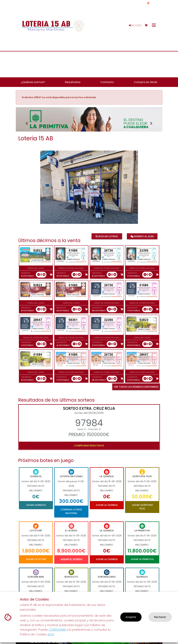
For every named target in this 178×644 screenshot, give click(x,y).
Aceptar (131, 617)
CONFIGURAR (57, 630)
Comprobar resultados (89, 446)
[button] (27, 123)
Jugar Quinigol (36, 505)
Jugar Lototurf (36, 559)
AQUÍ (51, 634)
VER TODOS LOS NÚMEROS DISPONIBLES (136, 387)
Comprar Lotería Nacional (71, 511)
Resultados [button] (73, 82)
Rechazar (160, 617)
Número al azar (142, 236)
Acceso (135, 25)
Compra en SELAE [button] (146, 82)
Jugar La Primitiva (142, 559)
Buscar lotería (107, 236)
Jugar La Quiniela (107, 505)
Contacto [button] (107, 82)
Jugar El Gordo (71, 559)
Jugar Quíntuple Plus (142, 507)
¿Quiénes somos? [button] (33, 82)
